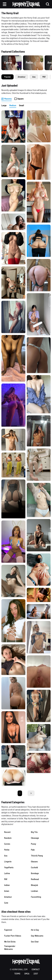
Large (4, 105)
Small (21, 105)
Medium (13, 105)
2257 (36, 973)
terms (17, 973)
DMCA (27, 973)
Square (19, 99)
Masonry (7, 99)
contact (36, 969)
